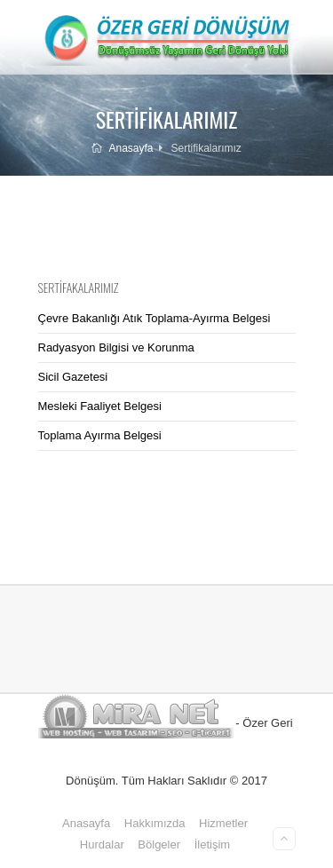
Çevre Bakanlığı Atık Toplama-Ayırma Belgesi (155, 318)
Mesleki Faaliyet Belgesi (100, 406)
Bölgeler (159, 844)
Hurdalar (102, 844)
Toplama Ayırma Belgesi (100, 435)
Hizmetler (223, 823)
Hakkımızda (155, 823)
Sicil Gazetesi (73, 377)
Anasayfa (122, 148)
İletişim (212, 844)
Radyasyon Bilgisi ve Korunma (116, 347)
